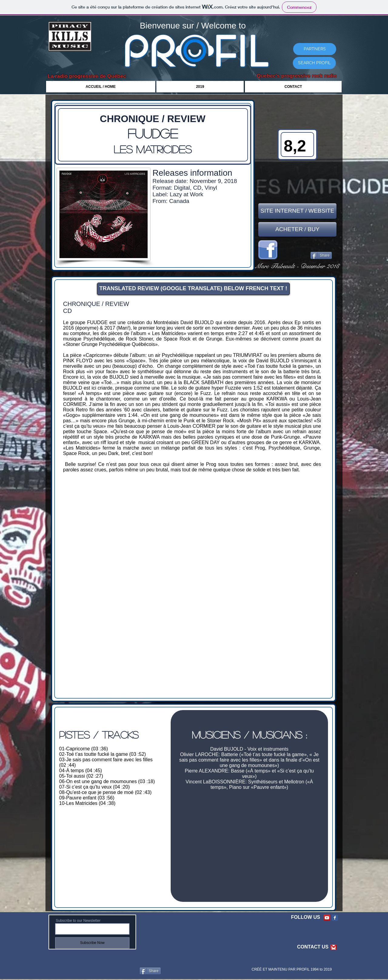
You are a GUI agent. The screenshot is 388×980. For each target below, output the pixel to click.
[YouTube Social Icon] (327, 918)
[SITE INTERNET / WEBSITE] (297, 211)
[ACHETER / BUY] (297, 229)
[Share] (321, 255)
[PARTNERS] (315, 49)
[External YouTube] (249, 843)
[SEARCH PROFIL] (314, 63)
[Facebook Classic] (335, 918)
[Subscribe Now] (92, 943)
